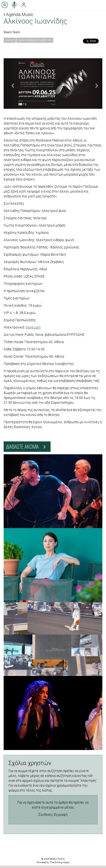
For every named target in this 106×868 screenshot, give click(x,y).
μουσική (10, 40)
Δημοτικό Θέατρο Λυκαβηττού (35, 40)
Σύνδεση (45, 814)
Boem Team (12, 32)
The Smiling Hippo (60, 862)
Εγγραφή (61, 814)
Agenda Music (18, 14)
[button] (11, 84)
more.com (33, 327)
